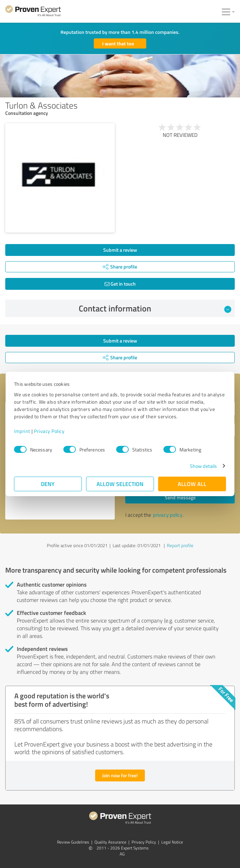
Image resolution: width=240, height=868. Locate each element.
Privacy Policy (49, 431)
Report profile (180, 545)
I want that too (118, 43)
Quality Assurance (110, 842)
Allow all (192, 484)
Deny (48, 484)
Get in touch (120, 284)
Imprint (22, 431)
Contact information (155, 308)
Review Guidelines (73, 842)
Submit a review (120, 250)
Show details (203, 466)
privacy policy (168, 515)
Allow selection (120, 484)
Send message (180, 497)
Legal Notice (172, 842)
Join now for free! (120, 775)
